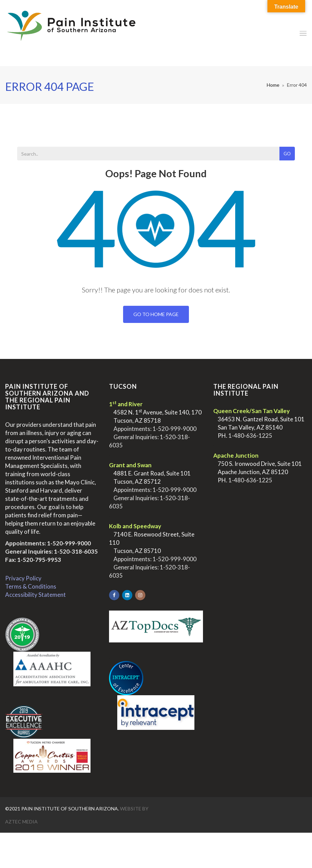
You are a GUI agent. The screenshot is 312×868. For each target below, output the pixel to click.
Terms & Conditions (31, 586)
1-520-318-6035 (76, 551)
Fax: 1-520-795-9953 (33, 560)
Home (273, 85)
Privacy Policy (23, 578)
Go (287, 154)
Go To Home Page (156, 314)
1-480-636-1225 (250, 436)
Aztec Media (21, 822)
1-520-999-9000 (69, 543)
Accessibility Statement (35, 595)
